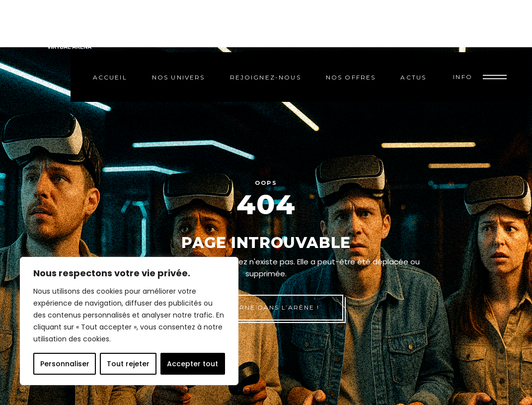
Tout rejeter (128, 364)
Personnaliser (65, 364)
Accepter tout (192, 364)
